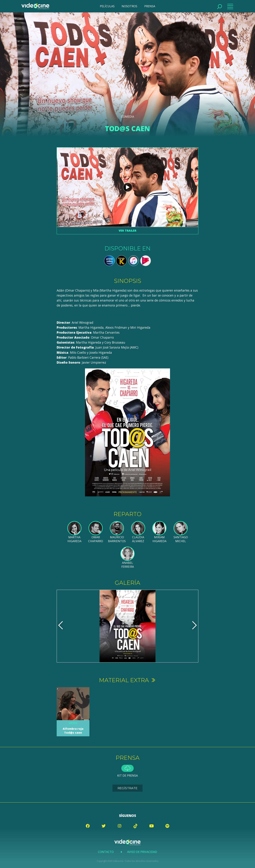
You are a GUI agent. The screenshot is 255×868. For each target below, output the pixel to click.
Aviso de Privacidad (142, 852)
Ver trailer (127, 231)
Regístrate (127, 788)
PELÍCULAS (107, 6)
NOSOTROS (129, 6)
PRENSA (150, 6)
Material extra (127, 680)
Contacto (106, 852)
